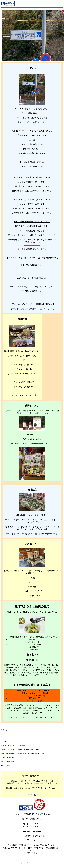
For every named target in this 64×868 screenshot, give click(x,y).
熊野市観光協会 (8, 757)
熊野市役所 (6, 765)
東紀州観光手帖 (8, 754)
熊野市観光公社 (8, 761)
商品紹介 (4, 730)
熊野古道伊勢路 (8, 750)
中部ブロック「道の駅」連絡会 (13, 746)
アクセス (32, 795)
